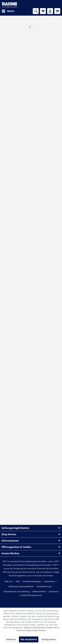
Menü (8, 11)
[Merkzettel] (43, 11)
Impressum (54, 591)
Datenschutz (50, 581)
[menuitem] (8, 11)
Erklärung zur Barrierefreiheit (21, 586)
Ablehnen (11, 639)
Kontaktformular (44, 586)
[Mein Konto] (50, 11)
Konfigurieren (49, 639)
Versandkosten (46, 572)
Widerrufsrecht (39, 591)
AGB (18, 581)
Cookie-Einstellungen (32, 581)
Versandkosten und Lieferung (16, 591)
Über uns (9, 581)
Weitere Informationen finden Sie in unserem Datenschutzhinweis (38, 629)
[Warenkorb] (57, 11)
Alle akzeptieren (29, 639)
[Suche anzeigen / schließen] (36, 11)
